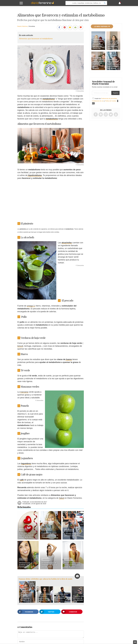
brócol (20, 346)
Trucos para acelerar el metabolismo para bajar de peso (72, 565)
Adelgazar (23, 529)
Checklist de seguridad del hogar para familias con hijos (113, 45)
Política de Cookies (111, 101)
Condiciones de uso (98, 101)
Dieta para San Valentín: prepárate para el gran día (26, 535)
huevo (69, 359)
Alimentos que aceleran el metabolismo (25, 565)
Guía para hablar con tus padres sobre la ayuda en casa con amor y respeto (98, 63)
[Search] (105, 3)
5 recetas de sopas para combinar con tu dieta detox (50, 535)
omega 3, (31, 306)
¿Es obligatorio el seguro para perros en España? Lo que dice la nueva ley (98, 43)
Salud (62, 498)
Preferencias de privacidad (109, 99)
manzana (24, 392)
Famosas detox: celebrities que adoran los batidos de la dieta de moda (46, 579)
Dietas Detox (47, 529)
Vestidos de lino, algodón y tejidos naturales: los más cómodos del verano (113, 64)
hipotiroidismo (35, 175)
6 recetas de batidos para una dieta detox (72, 535)
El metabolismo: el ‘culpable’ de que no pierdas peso (49, 565)
